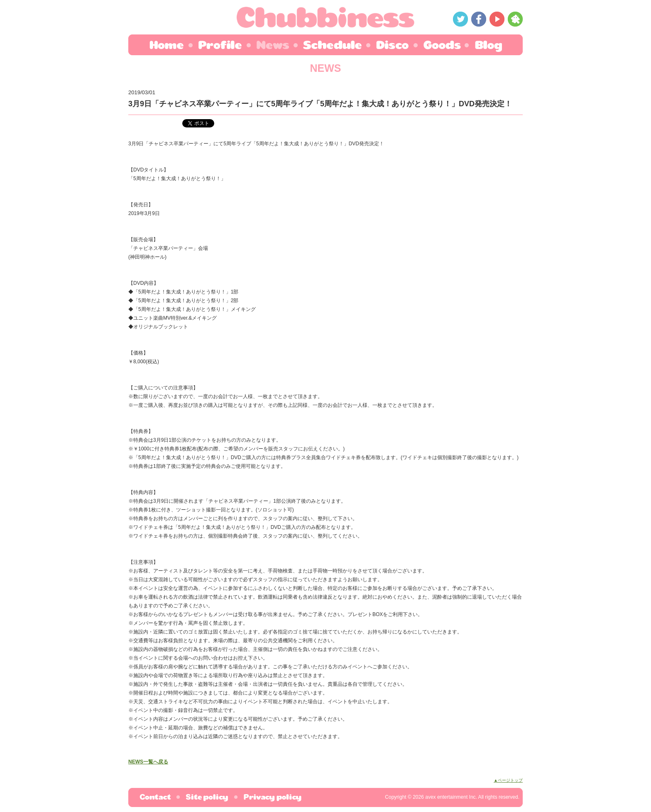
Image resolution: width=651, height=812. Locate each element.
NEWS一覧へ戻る (148, 762)
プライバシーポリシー (269, 797)
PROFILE (220, 45)
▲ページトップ (508, 780)
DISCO (393, 43)
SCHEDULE (333, 43)
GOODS (442, 43)
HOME (170, 45)
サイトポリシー (207, 797)
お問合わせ (155, 797)
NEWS (272, 45)
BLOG (485, 45)
